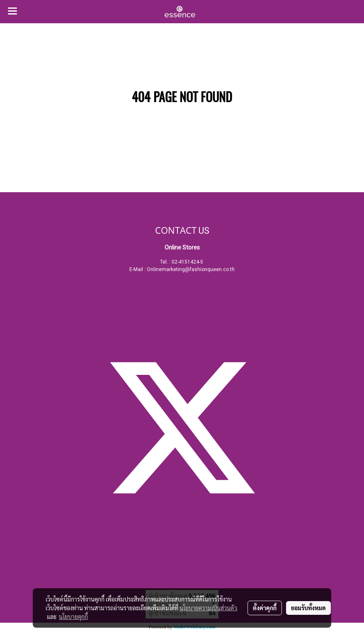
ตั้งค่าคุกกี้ (265, 608)
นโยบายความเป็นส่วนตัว (208, 608)
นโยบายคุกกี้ (73, 616)
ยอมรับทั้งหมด (308, 608)
